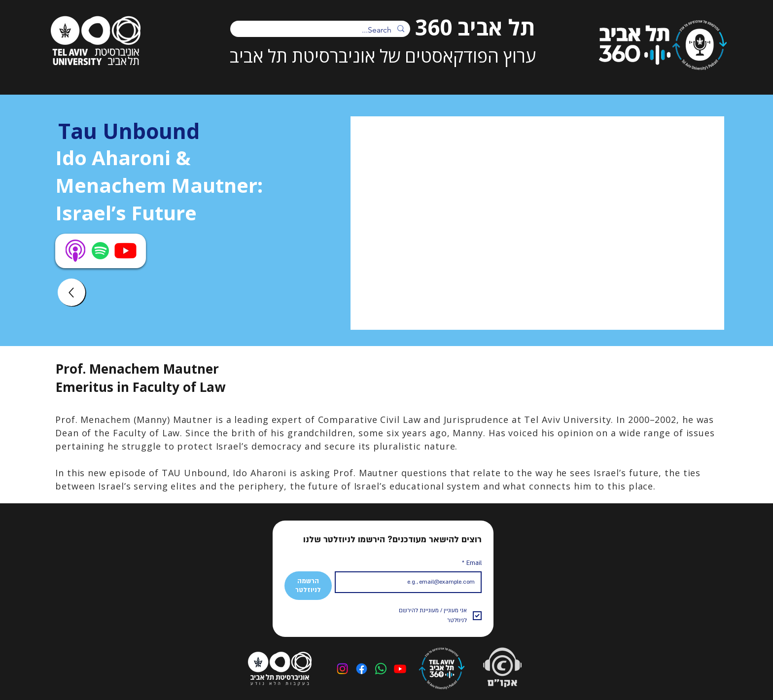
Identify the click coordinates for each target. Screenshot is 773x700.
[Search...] (321, 30)
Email (472, 563)
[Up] (71, 292)
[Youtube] (400, 669)
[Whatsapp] (381, 669)
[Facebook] (362, 669)
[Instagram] (342, 669)
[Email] (411, 582)
